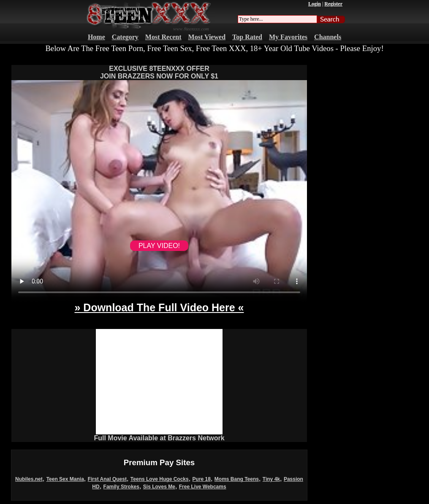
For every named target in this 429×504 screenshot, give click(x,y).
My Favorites (288, 37)
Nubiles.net (29, 479)
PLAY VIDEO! (159, 246)
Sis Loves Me (159, 487)
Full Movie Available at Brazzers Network (159, 438)
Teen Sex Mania (65, 479)
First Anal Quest (107, 479)
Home (96, 37)
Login (315, 4)
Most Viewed (207, 37)
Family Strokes (121, 487)
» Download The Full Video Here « (159, 307)
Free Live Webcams (203, 487)
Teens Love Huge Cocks (160, 479)
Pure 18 (202, 479)
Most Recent (163, 37)
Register (333, 4)
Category (125, 37)
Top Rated (247, 37)
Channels (328, 37)
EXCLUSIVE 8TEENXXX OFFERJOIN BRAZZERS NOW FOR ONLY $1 (159, 72)
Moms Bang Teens (237, 479)
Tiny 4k (271, 479)
